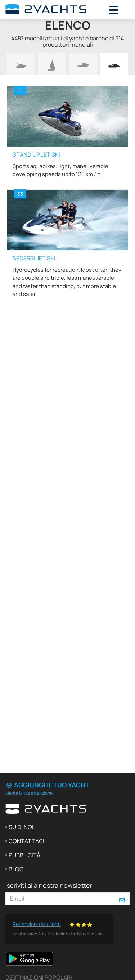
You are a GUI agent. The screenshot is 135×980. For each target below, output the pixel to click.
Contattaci (26, 841)
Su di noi (21, 827)
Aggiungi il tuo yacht (47, 785)
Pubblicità (24, 855)
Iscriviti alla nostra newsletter (49, 885)
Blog (16, 869)
